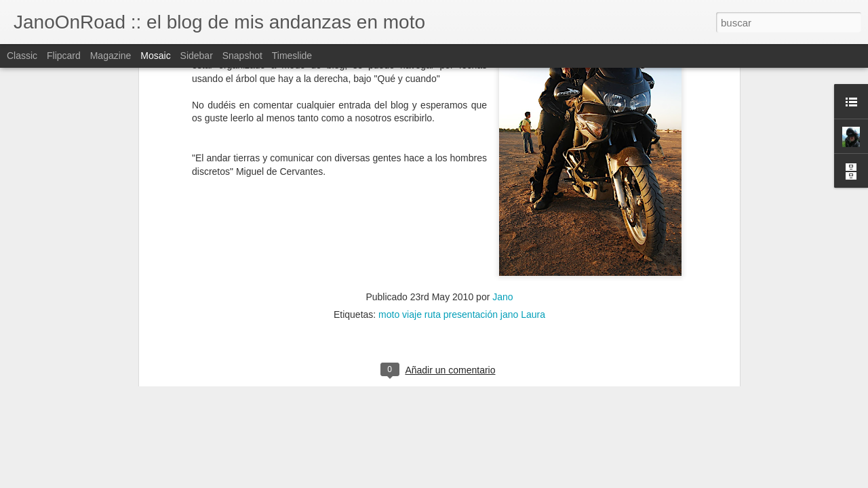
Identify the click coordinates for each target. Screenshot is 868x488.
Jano (502, 213)
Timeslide (292, 56)
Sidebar (197, 56)
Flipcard (64, 56)
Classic (22, 56)
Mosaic (155, 56)
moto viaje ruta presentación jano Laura (462, 230)
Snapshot (242, 56)
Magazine (111, 56)
